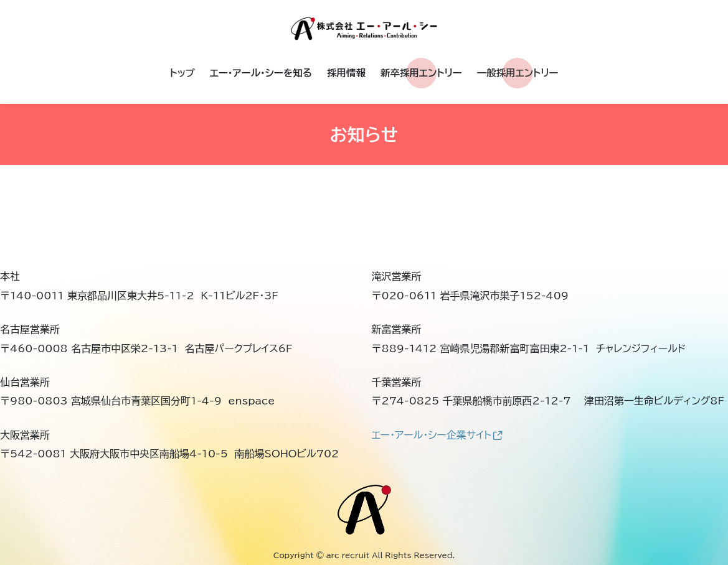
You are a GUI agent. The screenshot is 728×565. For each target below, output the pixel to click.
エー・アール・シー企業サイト (437, 435)
